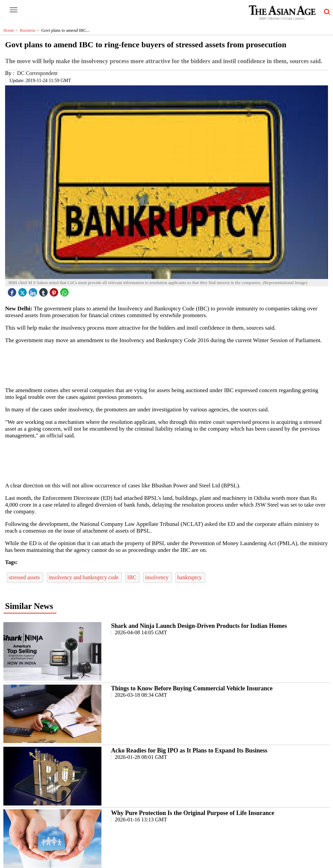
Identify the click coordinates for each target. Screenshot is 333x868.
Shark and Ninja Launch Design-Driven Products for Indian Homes (199, 626)
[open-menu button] (14, 10)
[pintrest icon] (55, 291)
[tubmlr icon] (44, 291)
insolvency (157, 577)
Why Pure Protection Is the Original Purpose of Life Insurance (193, 813)
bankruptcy (190, 577)
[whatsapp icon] (65, 291)
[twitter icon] (23, 291)
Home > (12, 30)
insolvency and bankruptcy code (84, 577)
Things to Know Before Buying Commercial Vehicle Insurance (192, 688)
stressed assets (25, 577)
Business (31, 30)
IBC (133, 577)
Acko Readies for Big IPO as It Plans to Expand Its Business (189, 750)
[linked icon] (34, 291)
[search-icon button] (326, 12)
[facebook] (13, 291)
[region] (169, 365)
